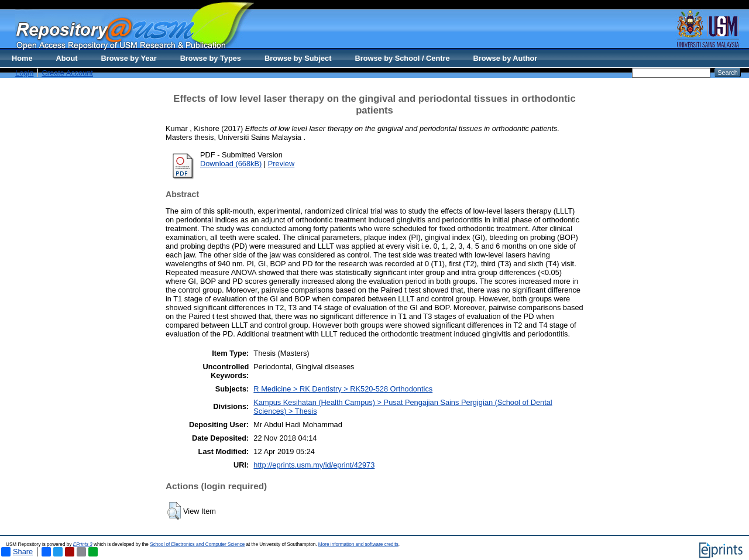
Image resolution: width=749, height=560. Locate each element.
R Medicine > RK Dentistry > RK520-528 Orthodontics (343, 389)
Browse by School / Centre (402, 58)
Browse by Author (506, 58)
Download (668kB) (231, 164)
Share (17, 552)
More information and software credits (358, 544)
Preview (281, 164)
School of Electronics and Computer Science (197, 544)
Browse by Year (129, 58)
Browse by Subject (298, 58)
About (67, 58)
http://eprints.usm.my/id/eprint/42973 (314, 465)
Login (24, 73)
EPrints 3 (83, 544)
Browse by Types (211, 58)
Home (22, 58)
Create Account (67, 73)
